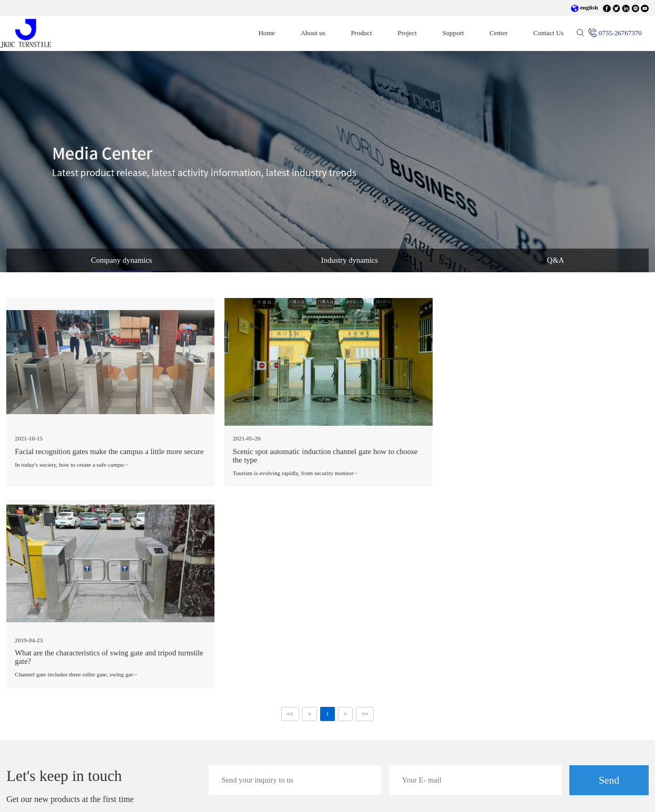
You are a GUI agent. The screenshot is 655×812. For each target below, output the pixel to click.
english (584, 7)
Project (407, 33)
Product (361, 33)
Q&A (556, 260)
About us (313, 33)
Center (499, 33)
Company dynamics (121, 260)
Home (273, 33)
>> (365, 512)
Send (609, 578)
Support (453, 33)
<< (290, 512)
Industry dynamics (350, 260)
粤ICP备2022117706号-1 (214, 794)
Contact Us (548, 33)
